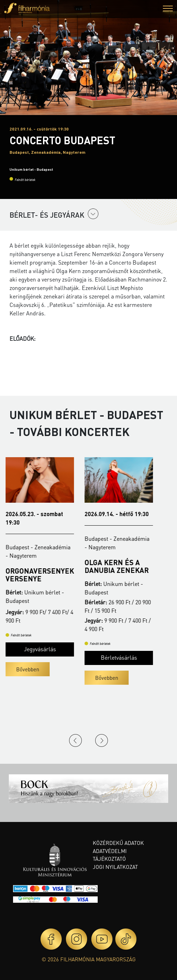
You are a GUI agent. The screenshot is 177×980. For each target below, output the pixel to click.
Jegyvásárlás (44, 649)
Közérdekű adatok (118, 843)
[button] (168, 9)
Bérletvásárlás (123, 657)
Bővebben (32, 669)
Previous (75, 740)
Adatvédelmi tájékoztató (110, 855)
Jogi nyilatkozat (115, 867)
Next (102, 740)
